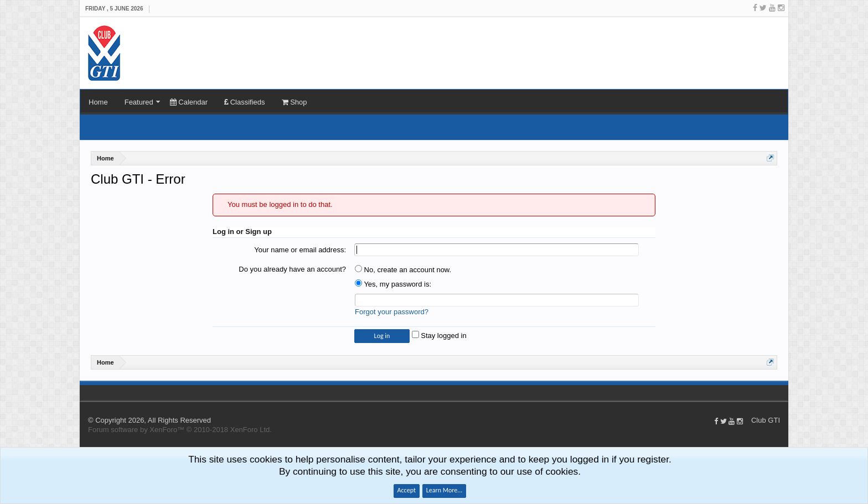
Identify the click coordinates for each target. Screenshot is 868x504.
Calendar (189, 102)
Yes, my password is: (393, 284)
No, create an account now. (403, 270)
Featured (139, 102)
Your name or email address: (300, 250)
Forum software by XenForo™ (180, 430)
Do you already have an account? (292, 269)
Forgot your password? (392, 312)
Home (98, 102)
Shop (294, 102)
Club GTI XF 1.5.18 (85, 393)
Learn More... (445, 490)
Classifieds (244, 102)
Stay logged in (439, 336)
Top (783, 393)
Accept (407, 490)
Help (772, 393)
